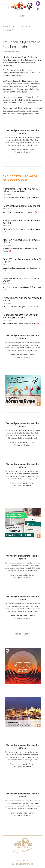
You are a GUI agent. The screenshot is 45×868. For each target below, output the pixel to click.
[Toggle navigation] (5, 7)
